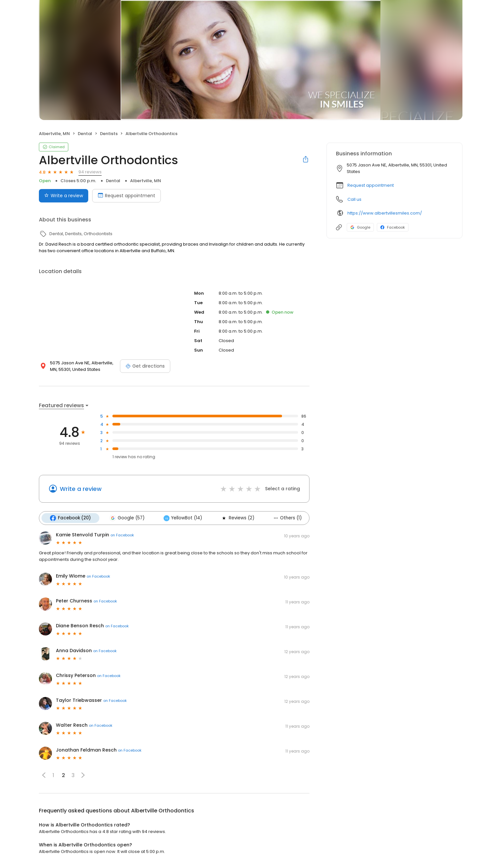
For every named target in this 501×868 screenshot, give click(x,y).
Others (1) (287, 518)
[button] (44, 775)
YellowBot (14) (183, 518)
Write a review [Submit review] (64, 196)
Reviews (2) (238, 518)
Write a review (81, 489)
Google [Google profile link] (360, 227)
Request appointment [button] (371, 185)
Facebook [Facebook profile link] (393, 227)
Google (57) (127, 518)
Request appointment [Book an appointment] (126, 196)
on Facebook (122, 535)
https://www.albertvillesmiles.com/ (385, 213)
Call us (354, 199)
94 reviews (90, 172)
